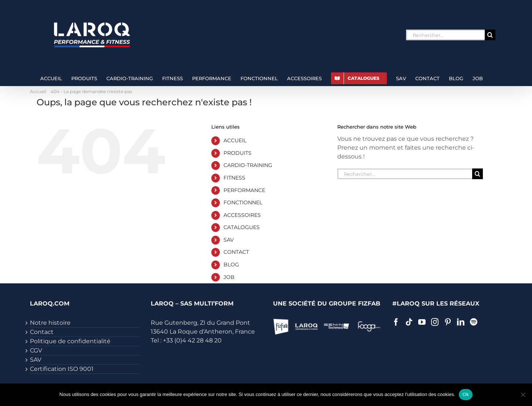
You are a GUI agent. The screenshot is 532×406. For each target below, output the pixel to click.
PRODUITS (238, 153)
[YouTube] (422, 322)
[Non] (523, 395)
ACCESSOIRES (242, 215)
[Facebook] (396, 322)
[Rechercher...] (445, 35)
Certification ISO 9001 (62, 369)
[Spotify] (474, 322)
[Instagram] (435, 322)
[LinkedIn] (461, 322)
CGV (36, 350)
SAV (229, 240)
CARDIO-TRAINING (248, 165)
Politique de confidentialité (70, 341)
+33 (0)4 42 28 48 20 (192, 340)
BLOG (231, 265)
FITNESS (234, 178)
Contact (42, 332)
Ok (466, 394)
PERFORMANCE (244, 190)
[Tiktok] (409, 322)
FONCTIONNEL (243, 202)
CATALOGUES (242, 227)
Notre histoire (50, 323)
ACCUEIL (235, 140)
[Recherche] (490, 35)
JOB (229, 277)
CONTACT (236, 252)
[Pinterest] (448, 322)
